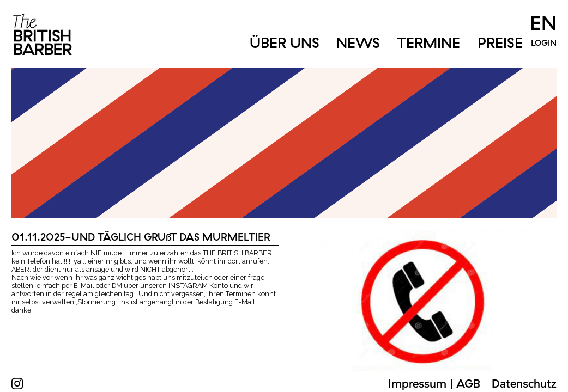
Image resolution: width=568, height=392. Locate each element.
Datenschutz (524, 383)
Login (544, 42)
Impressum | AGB (434, 383)
